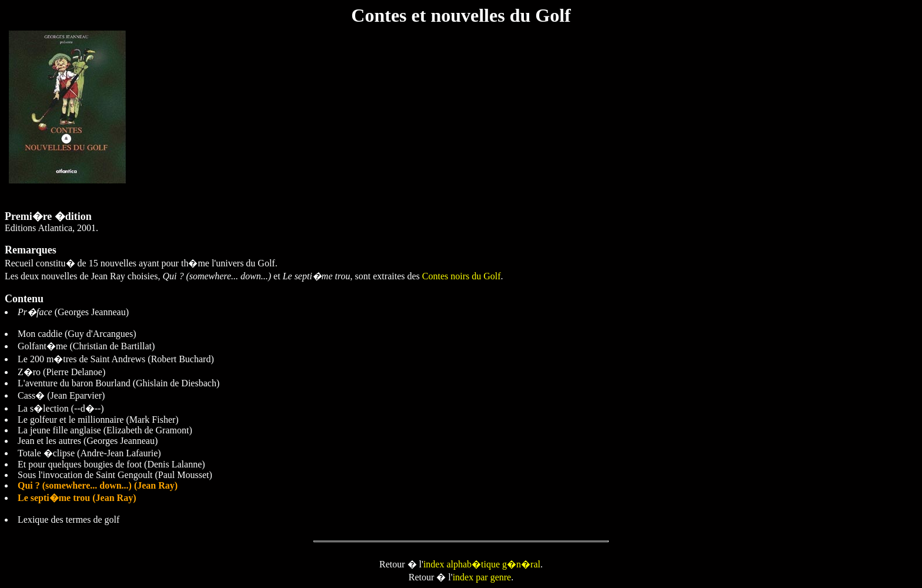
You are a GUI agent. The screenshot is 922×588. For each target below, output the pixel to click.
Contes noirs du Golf (462, 276)
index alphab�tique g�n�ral (482, 564)
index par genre (482, 577)
